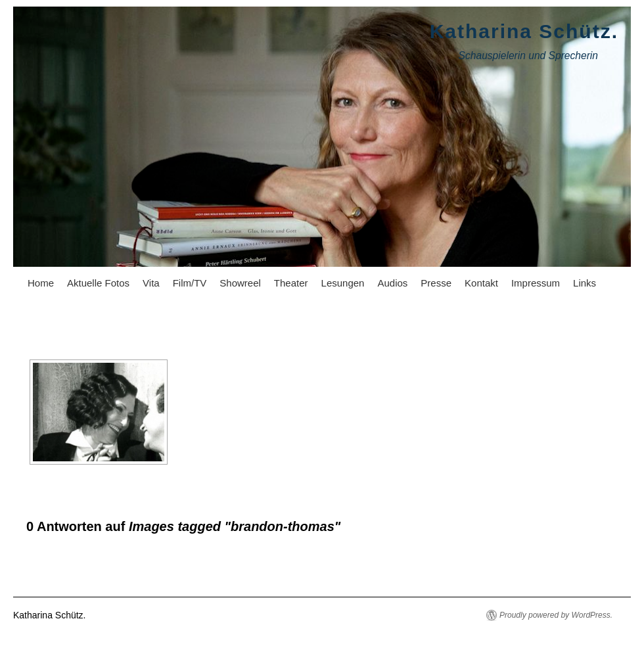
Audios (392, 283)
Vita (151, 283)
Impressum (536, 283)
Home (41, 283)
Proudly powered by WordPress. (556, 615)
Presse (436, 283)
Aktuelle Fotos (98, 283)
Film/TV (190, 283)
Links (585, 283)
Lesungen (343, 283)
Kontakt (481, 283)
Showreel (240, 283)
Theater (291, 283)
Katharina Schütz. (524, 31)
